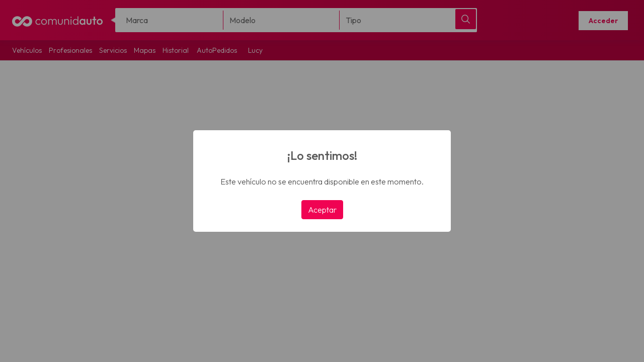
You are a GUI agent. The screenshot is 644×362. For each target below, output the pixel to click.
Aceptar (322, 210)
